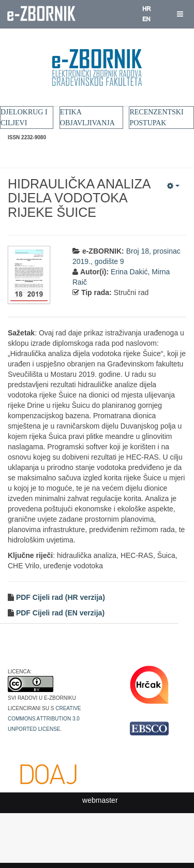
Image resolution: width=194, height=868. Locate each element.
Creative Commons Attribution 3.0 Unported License (44, 718)
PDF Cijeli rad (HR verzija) (59, 597)
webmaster (100, 800)
